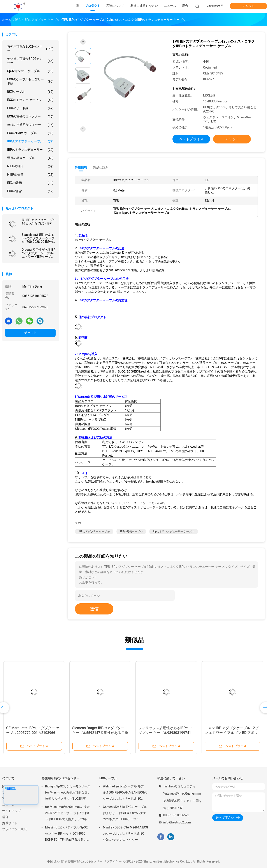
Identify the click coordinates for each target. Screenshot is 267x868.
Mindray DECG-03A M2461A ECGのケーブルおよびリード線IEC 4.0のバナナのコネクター (126, 833)
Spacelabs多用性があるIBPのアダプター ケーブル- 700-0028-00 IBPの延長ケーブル (38, 238)
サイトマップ (11, 811)
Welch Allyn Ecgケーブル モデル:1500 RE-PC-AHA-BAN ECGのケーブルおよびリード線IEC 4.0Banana (125, 793)
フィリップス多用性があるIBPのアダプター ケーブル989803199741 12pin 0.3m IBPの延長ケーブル (166, 733)
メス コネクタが (92, 292)
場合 (5, 817)
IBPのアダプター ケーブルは (95, 283)
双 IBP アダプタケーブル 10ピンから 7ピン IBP (39, 222)
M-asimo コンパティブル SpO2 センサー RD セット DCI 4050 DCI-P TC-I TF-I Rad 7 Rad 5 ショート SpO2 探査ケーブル (67, 834)
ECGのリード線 (30, 108)
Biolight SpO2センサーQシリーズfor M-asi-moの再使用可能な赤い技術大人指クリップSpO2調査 (68, 792)
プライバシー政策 (14, 829)
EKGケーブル (30, 92)
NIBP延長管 (30, 175)
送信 (94, 609)
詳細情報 (81, 167)
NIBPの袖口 (30, 166)
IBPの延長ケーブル (131, 531)
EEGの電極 (30, 183)
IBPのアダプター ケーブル (30, 142)
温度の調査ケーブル (30, 158)
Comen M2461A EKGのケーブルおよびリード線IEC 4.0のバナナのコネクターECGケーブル (125, 813)
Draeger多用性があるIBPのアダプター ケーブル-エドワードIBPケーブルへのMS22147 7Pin (39, 253)
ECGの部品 (30, 191)
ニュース (8, 805)
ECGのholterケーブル (30, 133)
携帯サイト (10, 823)
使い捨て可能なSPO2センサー (30, 61)
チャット (248, 6)
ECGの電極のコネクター (30, 117)
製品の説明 (101, 167)
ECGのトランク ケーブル (30, 100)
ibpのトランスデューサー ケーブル (174, 531)
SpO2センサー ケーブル (30, 71)
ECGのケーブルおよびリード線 (30, 81)
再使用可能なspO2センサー (30, 48)
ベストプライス (191, 139)
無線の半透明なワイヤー (30, 125)
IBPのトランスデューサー (30, 150)
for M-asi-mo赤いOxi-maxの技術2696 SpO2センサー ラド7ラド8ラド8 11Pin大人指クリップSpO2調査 (68, 814)
